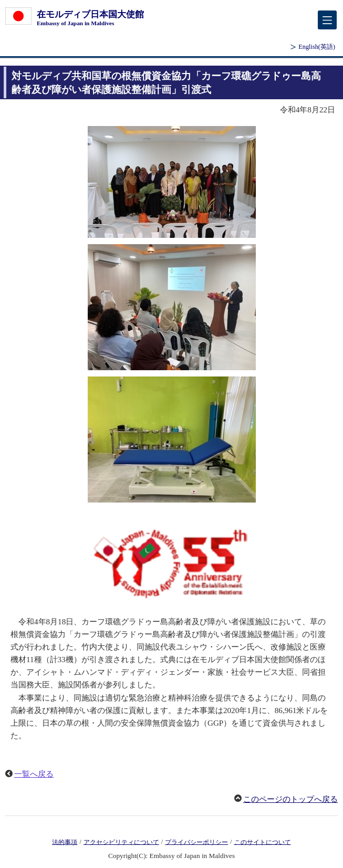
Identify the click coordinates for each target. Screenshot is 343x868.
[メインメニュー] (327, 20)
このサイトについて (263, 842)
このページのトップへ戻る (290, 799)
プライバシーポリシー (196, 842)
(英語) (317, 47)
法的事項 (65, 842)
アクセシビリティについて (121, 842)
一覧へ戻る (34, 774)
